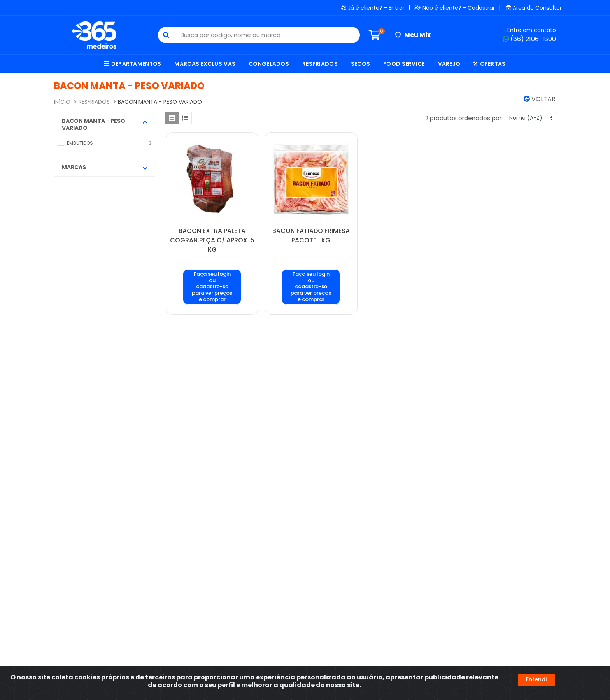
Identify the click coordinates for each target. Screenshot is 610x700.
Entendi (536, 679)
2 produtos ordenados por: (464, 118)
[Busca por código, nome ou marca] (267, 35)
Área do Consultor (534, 8)
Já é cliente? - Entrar (373, 8)
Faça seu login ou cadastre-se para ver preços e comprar (212, 287)
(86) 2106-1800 (529, 39)
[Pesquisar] (166, 35)
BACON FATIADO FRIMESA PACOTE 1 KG (311, 235)
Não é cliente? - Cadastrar (454, 8)
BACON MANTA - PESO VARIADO (105, 124)
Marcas (105, 167)
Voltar (540, 99)
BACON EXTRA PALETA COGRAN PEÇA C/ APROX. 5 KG (212, 240)
